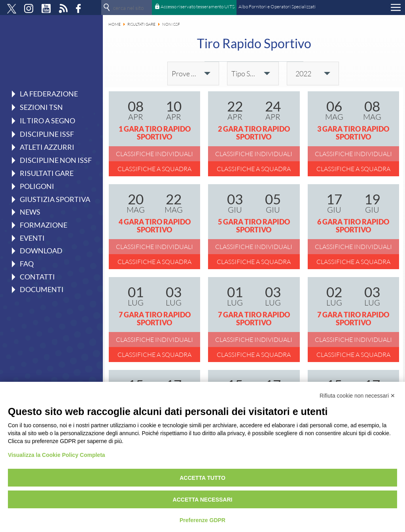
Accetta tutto (202, 478)
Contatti (37, 277)
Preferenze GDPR (202, 520)
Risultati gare (47, 173)
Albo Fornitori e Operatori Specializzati (277, 7)
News (30, 212)
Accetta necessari (203, 500)
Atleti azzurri (47, 147)
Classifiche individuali (154, 154)
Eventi (32, 238)
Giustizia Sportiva (55, 199)
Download (41, 251)
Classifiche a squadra (154, 169)
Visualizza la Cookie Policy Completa (57, 455)
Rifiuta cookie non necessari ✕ (357, 396)
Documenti (42, 289)
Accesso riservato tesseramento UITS (198, 7)
